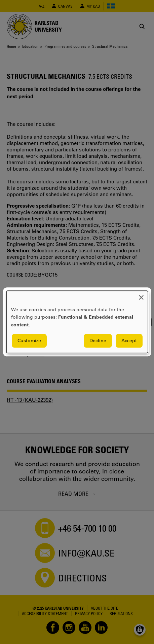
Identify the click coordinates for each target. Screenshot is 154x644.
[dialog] (77, 322)
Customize (29, 341)
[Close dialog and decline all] (141, 295)
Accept (129, 341)
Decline (98, 341)
